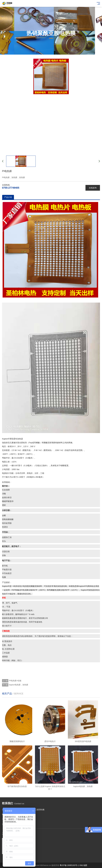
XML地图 (83, 865)
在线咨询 (93, 188)
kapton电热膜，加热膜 (19, 685)
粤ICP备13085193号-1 (69, 865)
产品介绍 (8, 197)
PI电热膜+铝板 (15, 681)
